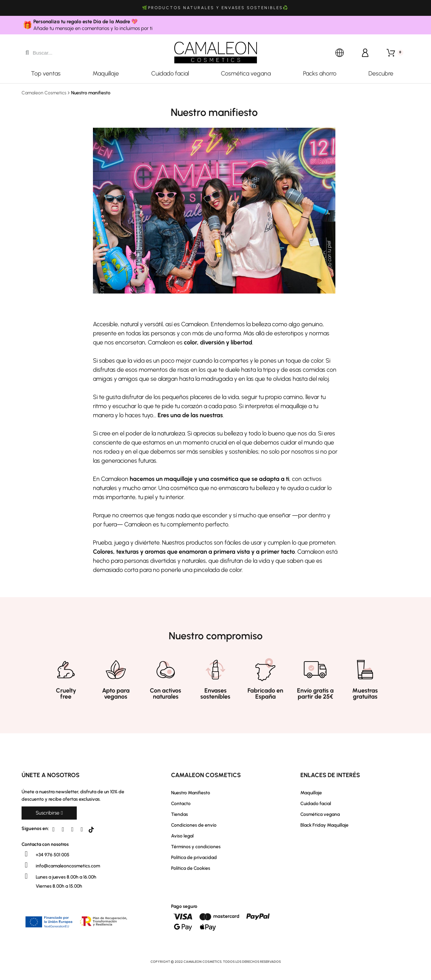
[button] (49, 813)
